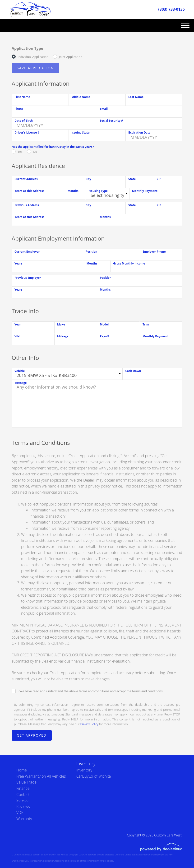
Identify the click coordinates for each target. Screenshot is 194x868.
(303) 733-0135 (171, 9)
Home (22, 770)
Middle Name (81, 97)
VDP (20, 812)
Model (104, 324)
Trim (146, 324)
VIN (17, 336)
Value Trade (26, 782)
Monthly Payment (145, 191)
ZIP (159, 179)
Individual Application (33, 57)
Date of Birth (24, 121)
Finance (23, 788)
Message (21, 383)
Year (18, 324)
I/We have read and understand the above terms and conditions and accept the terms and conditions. (90, 691)
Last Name (136, 97)
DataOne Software (88, 855)
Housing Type (98, 191)
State (132, 179)
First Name (22, 97)
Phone (19, 109)
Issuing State (81, 132)
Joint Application (70, 57)
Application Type (27, 48)
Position (91, 252)
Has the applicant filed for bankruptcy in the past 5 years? (53, 147)
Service (22, 800)
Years (18, 263)
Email (104, 109)
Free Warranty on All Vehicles (41, 776)
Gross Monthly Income (129, 263)
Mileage (63, 336)
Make (61, 324)
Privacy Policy (89, 724)
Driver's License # (27, 132)
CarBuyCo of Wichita (94, 776)
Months (73, 191)
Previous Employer (28, 278)
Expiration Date (139, 132)
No (35, 152)
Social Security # (111, 121)
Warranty (24, 819)
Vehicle (20, 371)
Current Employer (27, 252)
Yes (20, 152)
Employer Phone (154, 252)
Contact (23, 794)
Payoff (104, 336)
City (88, 179)
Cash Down (133, 371)
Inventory (84, 770)
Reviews (23, 807)
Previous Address (27, 205)
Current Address (26, 179)
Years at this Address (29, 191)
